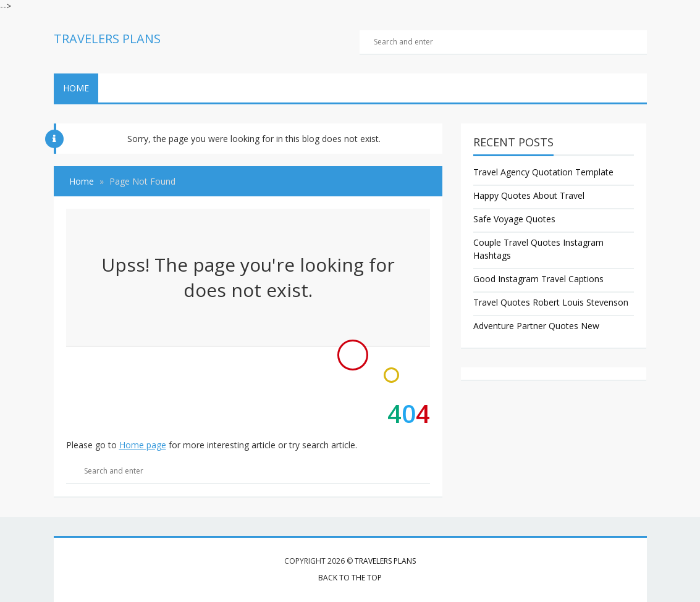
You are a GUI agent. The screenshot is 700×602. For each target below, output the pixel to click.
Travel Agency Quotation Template (543, 172)
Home (76, 88)
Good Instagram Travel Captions (538, 279)
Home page (143, 445)
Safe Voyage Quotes (514, 219)
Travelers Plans (385, 561)
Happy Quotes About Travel (529, 195)
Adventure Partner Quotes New (536, 326)
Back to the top (350, 578)
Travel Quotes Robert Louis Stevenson (551, 302)
